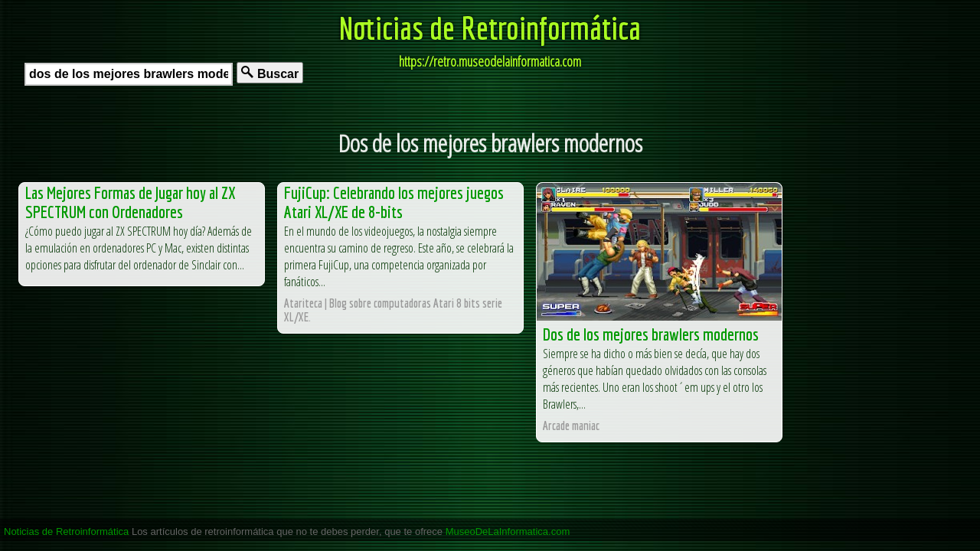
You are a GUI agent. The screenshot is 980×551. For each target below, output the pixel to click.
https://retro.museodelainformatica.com (490, 61)
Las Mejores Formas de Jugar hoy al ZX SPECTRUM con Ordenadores (130, 202)
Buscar (270, 73)
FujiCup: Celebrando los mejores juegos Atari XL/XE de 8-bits (394, 202)
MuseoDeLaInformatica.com (508, 531)
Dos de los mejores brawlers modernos (651, 334)
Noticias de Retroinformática (490, 28)
